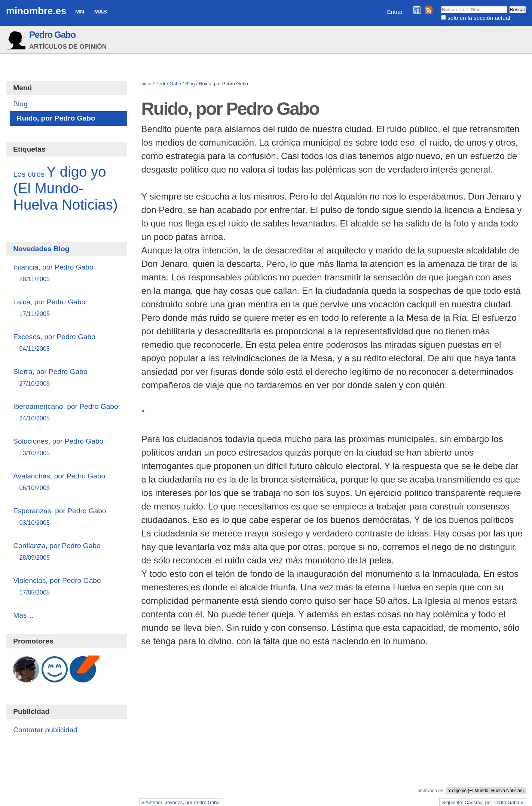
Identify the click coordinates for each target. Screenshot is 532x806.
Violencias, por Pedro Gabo (66, 587)
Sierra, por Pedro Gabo (66, 378)
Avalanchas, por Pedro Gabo (66, 482)
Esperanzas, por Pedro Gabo (66, 517)
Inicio (146, 84)
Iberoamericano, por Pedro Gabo (66, 413)
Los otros (29, 174)
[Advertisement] (333, 732)
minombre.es (36, 11)
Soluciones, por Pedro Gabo (66, 448)
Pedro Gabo (52, 35)
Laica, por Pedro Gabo (66, 308)
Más (101, 11)
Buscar (441, 6)
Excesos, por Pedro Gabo (66, 343)
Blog (190, 84)
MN (80, 11)
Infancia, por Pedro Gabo (66, 273)
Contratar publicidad (45, 730)
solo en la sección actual (479, 18)
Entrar (395, 12)
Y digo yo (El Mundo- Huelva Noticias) (486, 791)
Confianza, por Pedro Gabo (66, 552)
